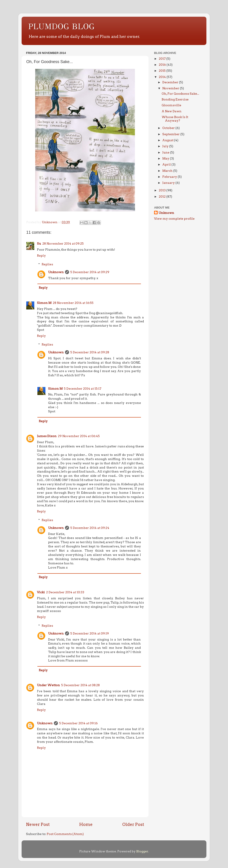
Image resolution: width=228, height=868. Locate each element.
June (166, 152)
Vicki (41, 592)
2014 (163, 77)
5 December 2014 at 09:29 (90, 272)
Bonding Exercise (175, 99)
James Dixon (47, 436)
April (167, 164)
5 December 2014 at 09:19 (90, 633)
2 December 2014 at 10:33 (65, 592)
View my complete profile (174, 219)
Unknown (56, 272)
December (171, 82)
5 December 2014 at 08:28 (80, 685)
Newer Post (38, 824)
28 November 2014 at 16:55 (73, 303)
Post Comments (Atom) (65, 834)
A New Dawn (172, 111)
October (169, 128)
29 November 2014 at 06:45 (79, 436)
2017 (163, 59)
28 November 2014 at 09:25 (63, 244)
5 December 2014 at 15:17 (83, 389)
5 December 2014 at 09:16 (78, 723)
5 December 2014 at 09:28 (90, 352)
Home (86, 824)
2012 (163, 197)
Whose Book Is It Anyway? (175, 119)
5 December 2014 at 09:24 (90, 528)
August (168, 140)
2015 (163, 71)
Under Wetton (48, 685)
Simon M (44, 303)
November (171, 88)
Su (39, 244)
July (166, 146)
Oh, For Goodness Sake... (180, 94)
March (168, 171)
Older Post (133, 824)
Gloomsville (171, 105)
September (171, 134)
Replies (47, 264)
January (169, 183)
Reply (41, 256)
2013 (163, 190)
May (166, 158)
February (170, 177)
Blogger (142, 851)
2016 (163, 65)
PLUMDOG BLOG (61, 27)
